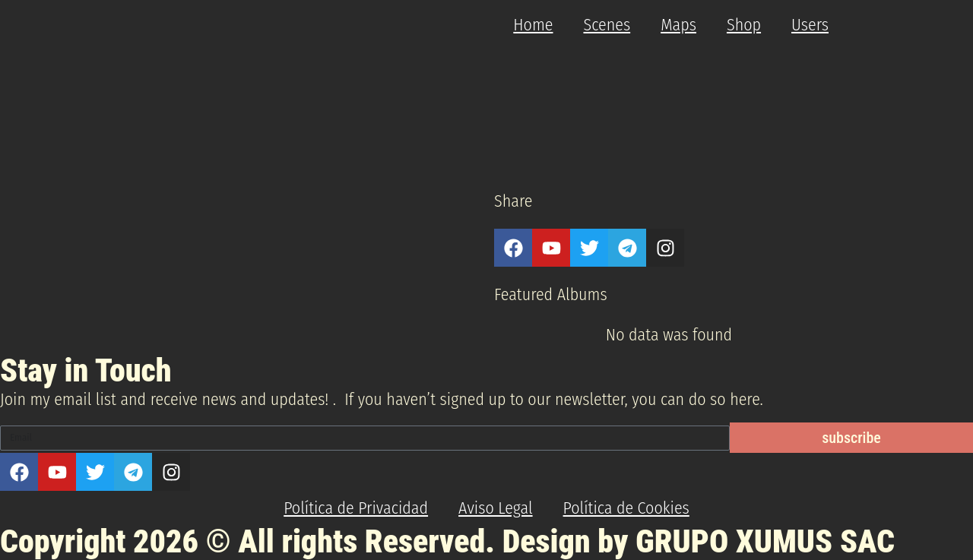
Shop (744, 25)
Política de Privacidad (356, 508)
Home (533, 25)
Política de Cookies (626, 508)
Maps (678, 25)
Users (810, 25)
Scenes (607, 25)
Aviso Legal (496, 508)
